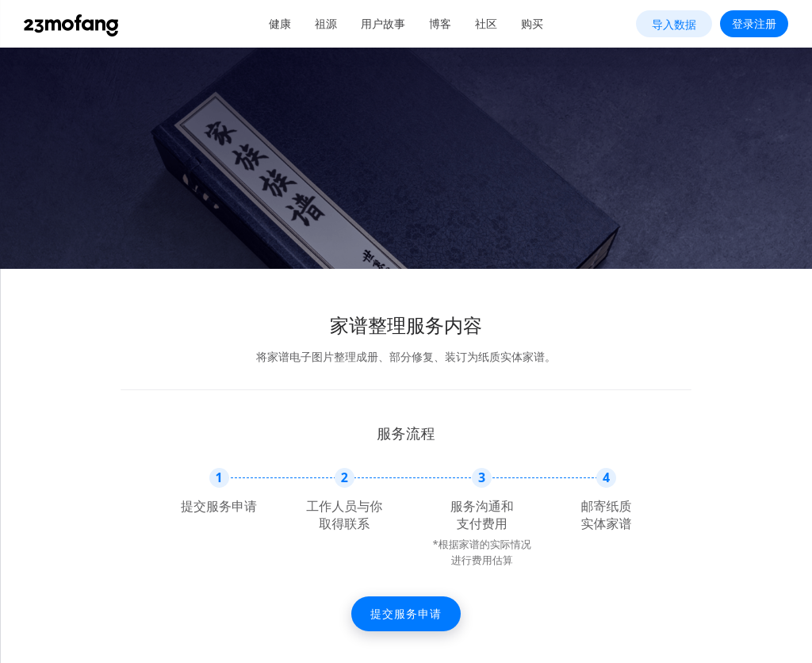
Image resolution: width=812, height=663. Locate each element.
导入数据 (674, 24)
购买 (532, 23)
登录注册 (754, 23)
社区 (486, 23)
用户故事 (383, 23)
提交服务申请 (406, 613)
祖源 (326, 23)
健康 (280, 23)
